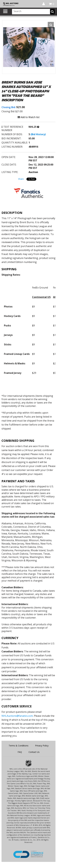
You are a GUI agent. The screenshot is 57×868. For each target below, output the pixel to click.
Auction (33, 172)
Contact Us (34, 752)
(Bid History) (38, 134)
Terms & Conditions (19, 746)
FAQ (20, 752)
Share (21, 179)
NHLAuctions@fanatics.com (17, 716)
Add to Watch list (28, 117)
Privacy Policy (42, 746)
